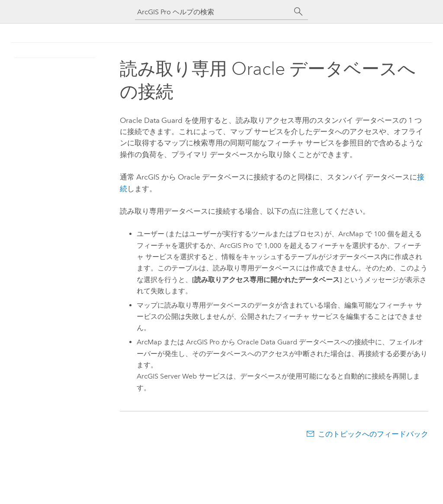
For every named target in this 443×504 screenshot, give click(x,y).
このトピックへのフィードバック (373, 434)
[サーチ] (299, 12)
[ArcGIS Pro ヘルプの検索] (213, 12)
